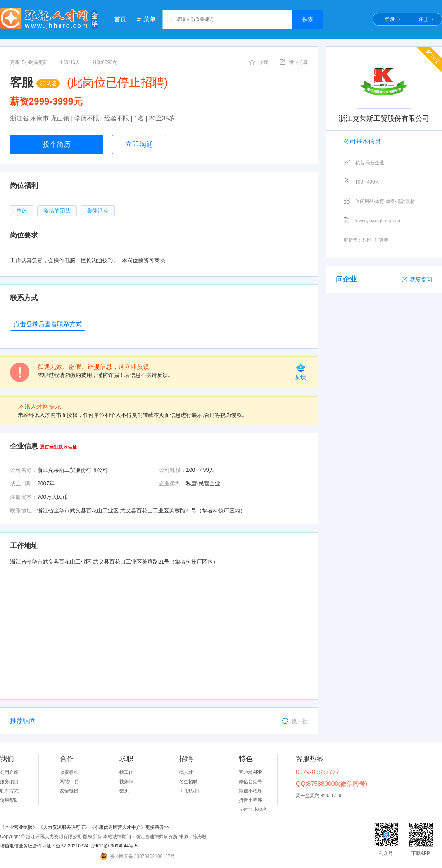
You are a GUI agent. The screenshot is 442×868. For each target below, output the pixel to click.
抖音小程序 (250, 800)
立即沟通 (139, 144)
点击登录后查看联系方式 (48, 324)
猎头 (124, 791)
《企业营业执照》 (19, 827)
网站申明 (69, 782)
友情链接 (69, 791)
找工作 (126, 772)
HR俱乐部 (189, 791)
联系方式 (9, 791)
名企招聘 (188, 782)
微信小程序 (250, 791)
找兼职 (126, 782)
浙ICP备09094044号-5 (114, 846)
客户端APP (250, 772)
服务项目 (9, 782)
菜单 (150, 19)
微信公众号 (250, 782)
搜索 (308, 19)
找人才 (186, 772)
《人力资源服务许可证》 (64, 827)
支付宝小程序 (253, 810)
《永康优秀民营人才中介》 (117, 827)
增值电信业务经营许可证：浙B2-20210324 (44, 846)
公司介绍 (9, 772)
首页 (120, 19)
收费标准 (69, 772)
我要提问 (417, 280)
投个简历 (57, 144)
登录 (390, 19)
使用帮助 (9, 800)
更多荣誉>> (157, 827)
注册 (424, 19)
